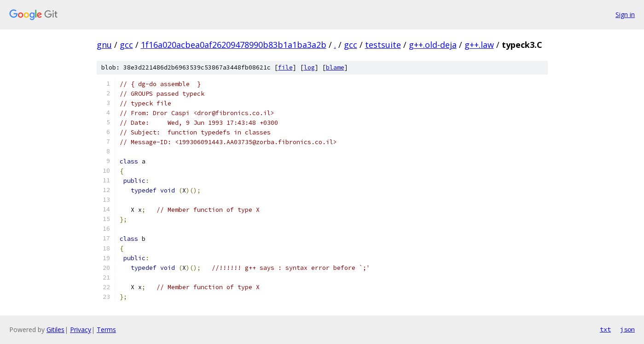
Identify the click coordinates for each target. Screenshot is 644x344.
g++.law (479, 45)
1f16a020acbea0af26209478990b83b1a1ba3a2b (234, 45)
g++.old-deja (433, 45)
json (627, 329)
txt (605, 329)
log (309, 67)
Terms (106, 329)
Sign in (625, 15)
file (285, 67)
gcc (126, 45)
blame (335, 67)
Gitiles (55, 329)
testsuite (383, 45)
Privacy (81, 329)
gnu (104, 45)
